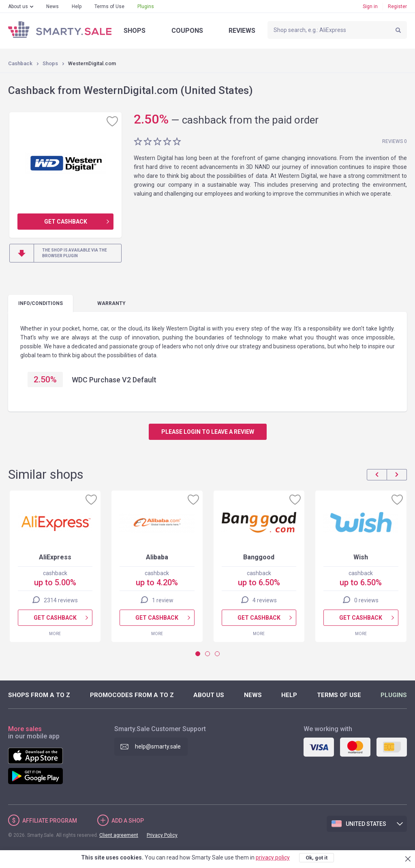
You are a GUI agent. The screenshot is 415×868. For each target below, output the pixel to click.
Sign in (370, 6)
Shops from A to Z (39, 695)
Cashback (20, 63)
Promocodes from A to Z (132, 695)
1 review (163, 600)
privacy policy (273, 857)
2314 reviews (61, 600)
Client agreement (119, 835)
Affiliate (50, 821)
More (55, 634)
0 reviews (366, 600)
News (52, 6)
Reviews (242, 31)
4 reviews (265, 600)
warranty (111, 303)
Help (77, 6)
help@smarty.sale (158, 746)
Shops (135, 31)
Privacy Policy (162, 835)
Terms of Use (109, 6)
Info (41, 303)
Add (128, 821)
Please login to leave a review (208, 432)
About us (18, 6)
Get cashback (66, 222)
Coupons (187, 31)
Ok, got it (317, 858)
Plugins (146, 6)
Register (397, 6)
